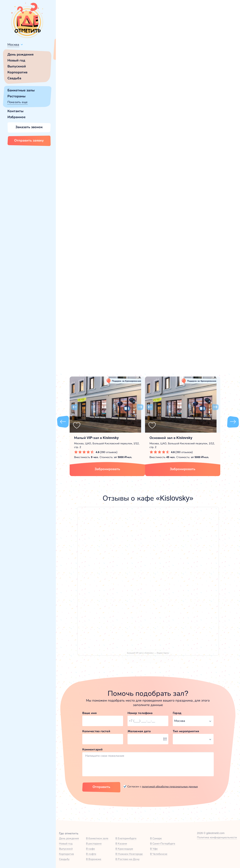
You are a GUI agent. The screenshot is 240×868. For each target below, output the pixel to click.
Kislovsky (77, 175)
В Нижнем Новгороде (129, 854)
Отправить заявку (29, 140)
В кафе (90, 849)
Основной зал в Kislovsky (171, 438)
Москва (13, 45)
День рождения (20, 54)
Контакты (15, 111)
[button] (74, 106)
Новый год (16, 60)
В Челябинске (159, 854)
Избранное (16, 117)
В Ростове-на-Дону (127, 859)
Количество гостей (96, 731)
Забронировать (107, 469)
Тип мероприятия (186, 731)
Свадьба (14, 78)
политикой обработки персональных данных (170, 786)
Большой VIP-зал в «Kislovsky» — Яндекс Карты (148, 653)
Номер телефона (140, 713)
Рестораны (16, 96)
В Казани (121, 843)
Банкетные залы (21, 90)
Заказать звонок (29, 127)
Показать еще (18, 102)
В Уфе (154, 849)
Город (177, 713)
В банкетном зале (97, 838)
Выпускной (17, 66)
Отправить (101, 787)
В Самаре (156, 838)
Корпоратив (17, 72)
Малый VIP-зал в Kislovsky (96, 438)
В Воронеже (94, 859)
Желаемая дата (139, 731)
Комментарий (93, 749)
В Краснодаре (124, 849)
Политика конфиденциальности (217, 837)
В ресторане (94, 843)
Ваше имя (90, 713)
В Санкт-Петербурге (163, 843)
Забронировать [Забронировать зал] (191, 148)
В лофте (91, 854)
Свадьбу (64, 859)
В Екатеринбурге (126, 838)
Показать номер (182, 129)
